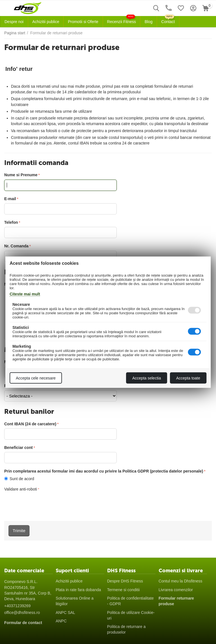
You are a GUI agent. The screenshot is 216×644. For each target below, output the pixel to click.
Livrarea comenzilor (176, 590)
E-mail (10, 199)
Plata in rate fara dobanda (78, 590)
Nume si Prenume (21, 175)
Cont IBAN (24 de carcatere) (30, 424)
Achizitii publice (69, 581)
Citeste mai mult (25, 294)
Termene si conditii (123, 590)
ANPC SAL (65, 613)
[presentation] (47, 504)
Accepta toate (188, 378)
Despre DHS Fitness (125, 581)
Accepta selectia (147, 378)
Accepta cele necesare (36, 378)
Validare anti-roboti (21, 489)
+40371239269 (17, 606)
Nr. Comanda (16, 246)
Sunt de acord (20, 479)
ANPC (61, 621)
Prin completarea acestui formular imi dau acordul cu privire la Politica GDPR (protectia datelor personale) (104, 471)
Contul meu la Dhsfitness (181, 581)
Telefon (11, 222)
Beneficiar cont (18, 448)
